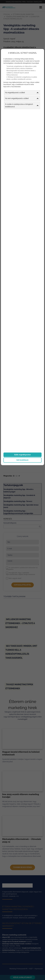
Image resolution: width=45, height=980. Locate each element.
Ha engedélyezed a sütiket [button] (22, 92)
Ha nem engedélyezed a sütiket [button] (22, 98)
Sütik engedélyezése (22, 454)
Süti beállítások (22, 460)
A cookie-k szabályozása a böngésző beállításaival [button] (22, 105)
